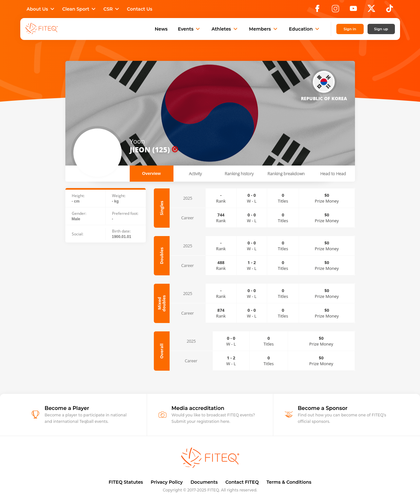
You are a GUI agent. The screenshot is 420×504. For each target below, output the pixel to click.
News (161, 29)
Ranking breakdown (286, 174)
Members (264, 29)
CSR (112, 9)
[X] (371, 10)
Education (305, 29)
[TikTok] (390, 10)
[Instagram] (335, 10)
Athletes (225, 29)
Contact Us (140, 9)
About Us (41, 9)
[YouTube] (353, 10)
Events (190, 29)
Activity (195, 174)
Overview (152, 173)
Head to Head (333, 174)
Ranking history (239, 174)
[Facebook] (317, 10)
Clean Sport (79, 9)
